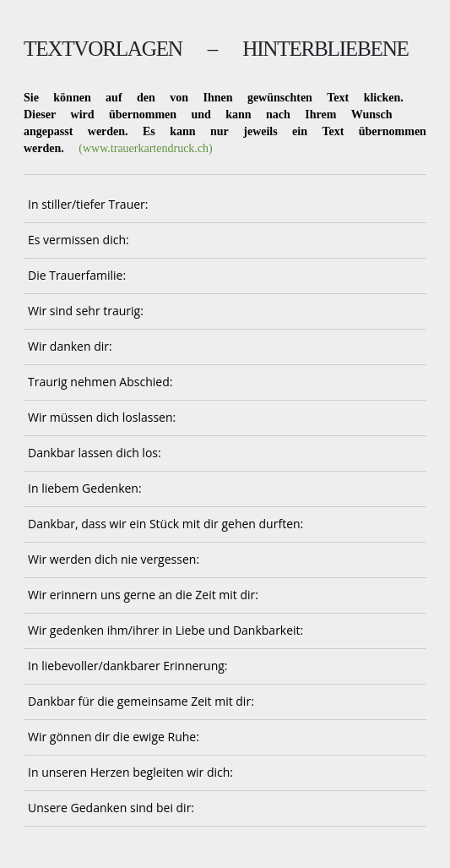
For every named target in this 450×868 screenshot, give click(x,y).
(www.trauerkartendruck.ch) (145, 148)
